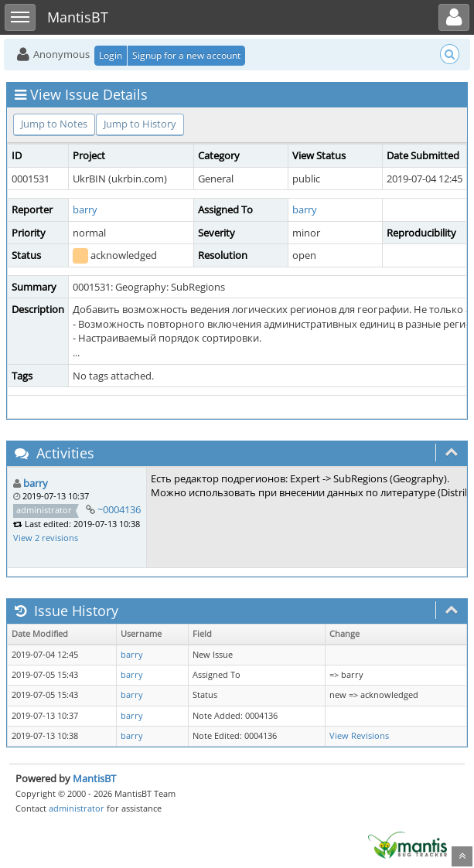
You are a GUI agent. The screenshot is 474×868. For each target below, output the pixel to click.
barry (85, 209)
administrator (77, 808)
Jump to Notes (54, 124)
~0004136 (119, 509)
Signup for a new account (186, 55)
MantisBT (94, 778)
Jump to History (140, 124)
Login (111, 55)
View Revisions (359, 736)
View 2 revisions (46, 538)
